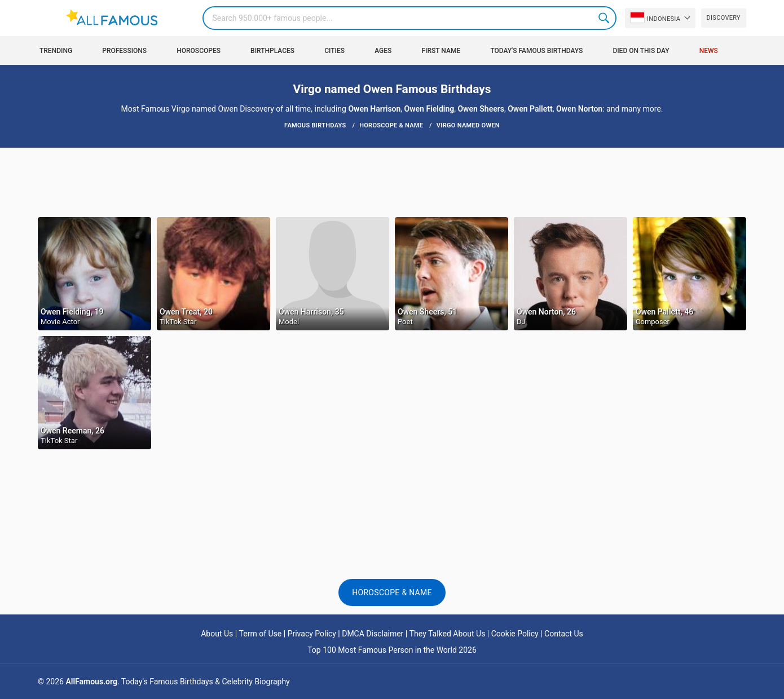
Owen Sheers (481, 109)
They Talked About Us (448, 634)
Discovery (724, 18)
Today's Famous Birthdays (536, 51)
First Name (441, 51)
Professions (124, 51)
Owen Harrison (374, 109)
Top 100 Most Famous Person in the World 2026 (392, 650)
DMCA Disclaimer (373, 634)
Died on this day (641, 51)
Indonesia (655, 17)
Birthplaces (272, 51)
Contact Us (564, 634)
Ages (383, 51)
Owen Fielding (430, 109)
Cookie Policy (515, 634)
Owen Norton (579, 109)
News (709, 51)
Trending (56, 51)
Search (605, 18)
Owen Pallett (530, 109)
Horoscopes (199, 51)
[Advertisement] (392, 182)
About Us (217, 634)
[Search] (409, 18)
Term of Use (261, 634)
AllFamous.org (91, 682)
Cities (334, 51)
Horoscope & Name (392, 592)
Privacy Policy (312, 634)
